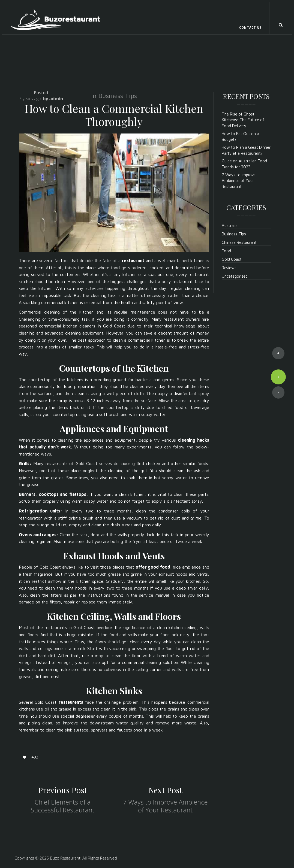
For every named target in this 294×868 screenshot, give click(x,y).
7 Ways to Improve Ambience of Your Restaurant (165, 806)
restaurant (133, 260)
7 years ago (30, 99)
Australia (230, 225)
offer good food (153, 567)
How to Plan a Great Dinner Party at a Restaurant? (246, 150)
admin (56, 99)
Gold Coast (232, 259)
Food (226, 251)
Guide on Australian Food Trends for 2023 (244, 164)
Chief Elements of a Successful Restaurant (62, 806)
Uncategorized (235, 276)
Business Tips (118, 96)
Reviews (229, 268)
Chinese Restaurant (239, 242)
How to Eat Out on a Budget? (240, 136)
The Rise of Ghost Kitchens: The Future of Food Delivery (243, 120)
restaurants (71, 702)
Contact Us (250, 27)
